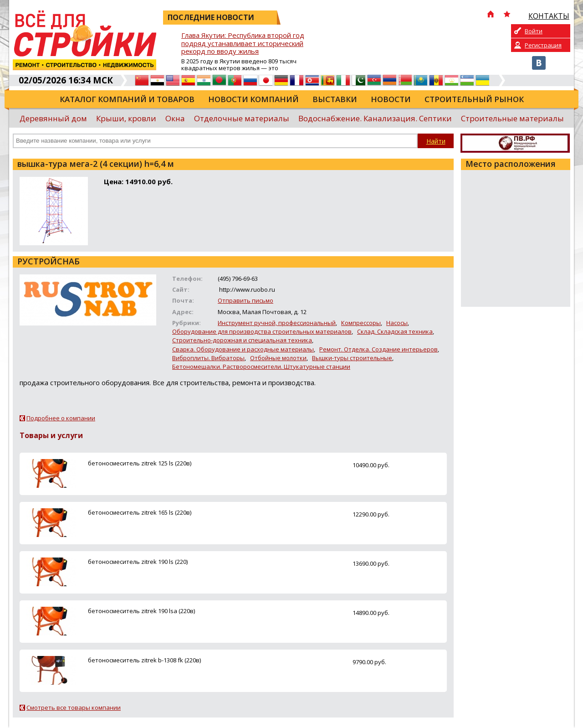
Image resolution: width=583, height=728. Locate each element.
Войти (534, 31)
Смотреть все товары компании (74, 707)
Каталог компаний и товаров (127, 99)
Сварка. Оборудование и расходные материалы (243, 349)
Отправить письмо (245, 300)
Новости (391, 99)
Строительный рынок (474, 99)
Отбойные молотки (278, 358)
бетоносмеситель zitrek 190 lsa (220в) (141, 611)
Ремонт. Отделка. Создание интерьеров (378, 349)
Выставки (335, 99)
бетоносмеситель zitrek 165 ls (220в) (140, 512)
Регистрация (543, 45)
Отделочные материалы (242, 118)
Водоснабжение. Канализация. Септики (375, 118)
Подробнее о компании (61, 418)
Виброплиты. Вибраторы (208, 358)
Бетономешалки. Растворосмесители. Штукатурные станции (261, 367)
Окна (175, 118)
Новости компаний (253, 99)
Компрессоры (361, 323)
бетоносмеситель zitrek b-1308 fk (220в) (144, 660)
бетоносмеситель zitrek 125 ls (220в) (140, 463)
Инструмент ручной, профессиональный (277, 323)
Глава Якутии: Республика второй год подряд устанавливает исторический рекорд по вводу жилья (243, 44)
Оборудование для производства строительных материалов (262, 331)
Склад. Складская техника (395, 331)
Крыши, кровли (126, 118)
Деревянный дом (53, 118)
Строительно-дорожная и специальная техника (242, 340)
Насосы (397, 323)
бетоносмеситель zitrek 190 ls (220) (138, 562)
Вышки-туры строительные (352, 358)
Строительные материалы (512, 118)
